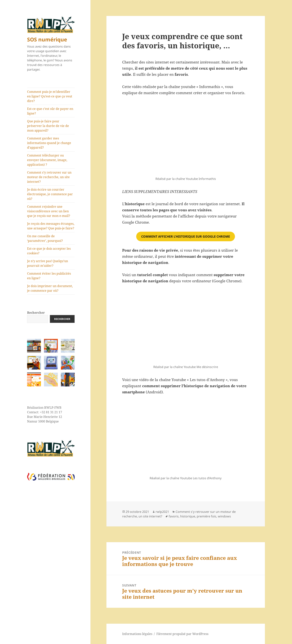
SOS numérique (47, 39)
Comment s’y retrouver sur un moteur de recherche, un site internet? (49, 177)
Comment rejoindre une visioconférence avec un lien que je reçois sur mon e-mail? (49, 211)
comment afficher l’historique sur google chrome (186, 236)
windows (224, 516)
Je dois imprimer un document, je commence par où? (50, 288)
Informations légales (137, 634)
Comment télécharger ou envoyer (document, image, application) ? (47, 160)
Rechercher (36, 313)
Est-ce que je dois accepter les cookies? (49, 251)
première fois (207, 516)
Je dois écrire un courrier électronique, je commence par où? (50, 194)
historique (188, 516)
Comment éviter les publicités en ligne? (49, 276)
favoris (174, 516)
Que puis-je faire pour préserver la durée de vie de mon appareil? (48, 126)
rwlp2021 (162, 512)
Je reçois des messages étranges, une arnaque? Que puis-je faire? (51, 226)
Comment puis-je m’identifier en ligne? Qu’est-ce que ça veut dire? (50, 96)
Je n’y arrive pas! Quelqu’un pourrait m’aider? (48, 263)
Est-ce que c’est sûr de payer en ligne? (50, 111)
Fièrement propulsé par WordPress (182, 634)
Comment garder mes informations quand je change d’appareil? (49, 143)
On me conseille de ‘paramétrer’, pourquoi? (45, 238)
